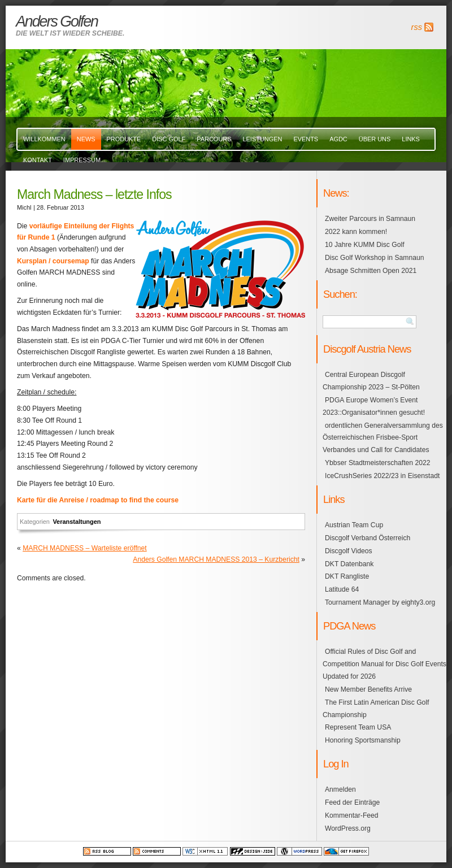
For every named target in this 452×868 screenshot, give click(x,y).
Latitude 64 (342, 589)
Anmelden (340, 789)
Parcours (214, 139)
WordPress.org (348, 828)
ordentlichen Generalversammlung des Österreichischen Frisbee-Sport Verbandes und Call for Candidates (383, 438)
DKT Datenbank (349, 564)
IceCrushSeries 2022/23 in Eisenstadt (382, 476)
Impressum (82, 160)
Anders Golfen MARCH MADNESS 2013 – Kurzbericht (216, 559)
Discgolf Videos (349, 551)
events (306, 139)
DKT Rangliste (347, 576)
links (411, 139)
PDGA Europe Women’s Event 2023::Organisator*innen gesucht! (374, 406)
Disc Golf (169, 139)
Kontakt (38, 160)
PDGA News (349, 626)
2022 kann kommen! (356, 232)
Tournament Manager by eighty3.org (380, 602)
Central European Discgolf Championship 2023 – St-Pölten (371, 381)
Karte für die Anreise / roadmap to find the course (98, 500)
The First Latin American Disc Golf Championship (376, 709)
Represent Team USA (358, 727)
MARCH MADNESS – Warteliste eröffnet (85, 548)
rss (417, 27)
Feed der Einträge (352, 802)
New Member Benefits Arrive (368, 689)
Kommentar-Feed (352, 815)
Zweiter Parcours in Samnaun (370, 219)
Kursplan (32, 261)
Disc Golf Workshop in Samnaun (374, 258)
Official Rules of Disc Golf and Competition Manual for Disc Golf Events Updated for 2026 (384, 664)
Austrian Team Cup (354, 525)
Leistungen (262, 139)
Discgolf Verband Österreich (368, 538)
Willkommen (44, 139)
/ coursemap (68, 261)
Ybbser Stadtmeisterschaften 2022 (378, 463)
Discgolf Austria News (367, 349)
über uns (375, 139)
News (86, 139)
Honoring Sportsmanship (363, 740)
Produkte (124, 139)
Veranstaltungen (77, 522)
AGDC (338, 139)
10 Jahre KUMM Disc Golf (365, 245)
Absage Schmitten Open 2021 (371, 271)
